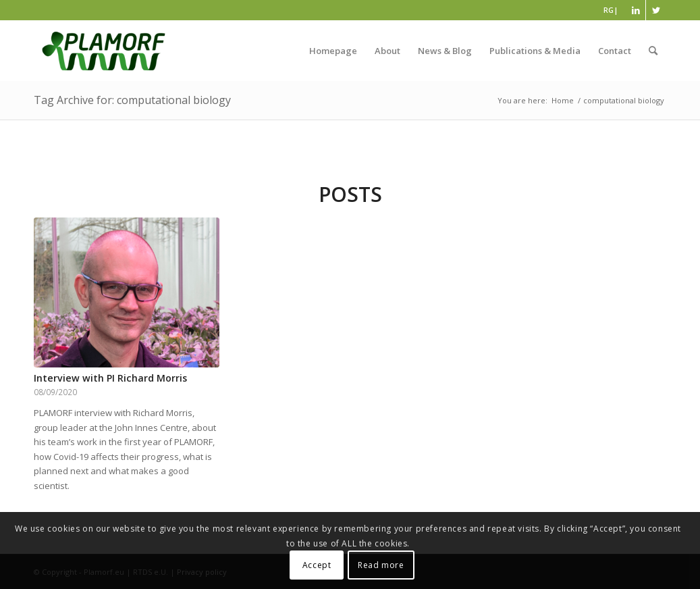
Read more (381, 565)
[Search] (653, 51)
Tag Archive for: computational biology (132, 100)
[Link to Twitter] (656, 10)
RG (609, 10)
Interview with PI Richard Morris (110, 378)
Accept (317, 565)
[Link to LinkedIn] (636, 10)
